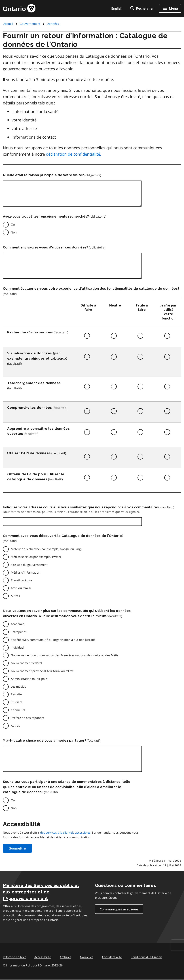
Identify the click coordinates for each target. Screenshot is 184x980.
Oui (13, 224)
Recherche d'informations (30, 332)
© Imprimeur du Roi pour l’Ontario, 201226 (33, 965)
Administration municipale (29, 679)
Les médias (18, 687)
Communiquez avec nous (119, 909)
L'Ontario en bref (14, 957)
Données (53, 24)
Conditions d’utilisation (146, 957)
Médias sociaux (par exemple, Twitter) (37, 557)
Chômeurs (18, 710)
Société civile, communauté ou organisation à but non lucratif (53, 640)
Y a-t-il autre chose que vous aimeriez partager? (45, 740)
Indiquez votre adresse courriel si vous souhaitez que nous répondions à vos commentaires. (81, 507)
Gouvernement (30, 24)
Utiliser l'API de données (29, 453)
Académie (18, 624)
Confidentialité (112, 957)
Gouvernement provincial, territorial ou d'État (42, 671)
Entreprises (19, 632)
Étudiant (17, 702)
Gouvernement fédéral (26, 663)
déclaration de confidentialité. (74, 154)
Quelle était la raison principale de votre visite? (43, 175)
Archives (65, 957)
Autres (15, 596)
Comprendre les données (30, 408)
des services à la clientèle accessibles (65, 833)
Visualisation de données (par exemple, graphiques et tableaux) (37, 356)
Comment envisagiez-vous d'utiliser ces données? (46, 247)
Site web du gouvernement (29, 565)
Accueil (8, 24)
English (117, 8)
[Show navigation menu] (170, 8)
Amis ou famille (21, 588)
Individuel (17, 647)
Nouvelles (87, 957)
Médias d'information (26, 572)
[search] (142, 8)
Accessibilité (43, 957)
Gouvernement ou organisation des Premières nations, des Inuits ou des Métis (65, 655)
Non (14, 232)
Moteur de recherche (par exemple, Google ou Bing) (46, 549)
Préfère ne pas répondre (28, 718)
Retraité (16, 694)
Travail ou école (21, 580)
